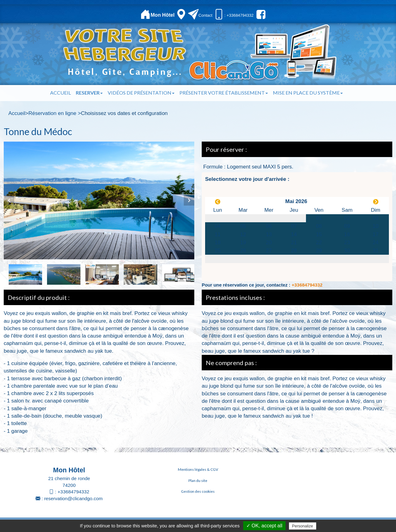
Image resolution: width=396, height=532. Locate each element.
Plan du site (198, 481)
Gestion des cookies (198, 491)
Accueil (60, 93)
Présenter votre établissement (224, 93)
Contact (206, 15)
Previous (9, 200)
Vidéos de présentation (141, 93)
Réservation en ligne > (55, 113)
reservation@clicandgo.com (73, 498)
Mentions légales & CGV (198, 469)
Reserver (89, 93)
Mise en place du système (308, 93)
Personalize (303, 526)
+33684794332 (307, 285)
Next (189, 200)
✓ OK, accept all (264, 526)
